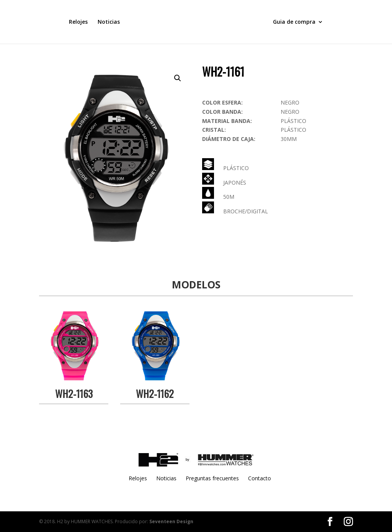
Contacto (260, 478)
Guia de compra (294, 22)
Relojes (78, 22)
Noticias (109, 22)
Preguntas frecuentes (212, 478)
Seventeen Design (171, 521)
